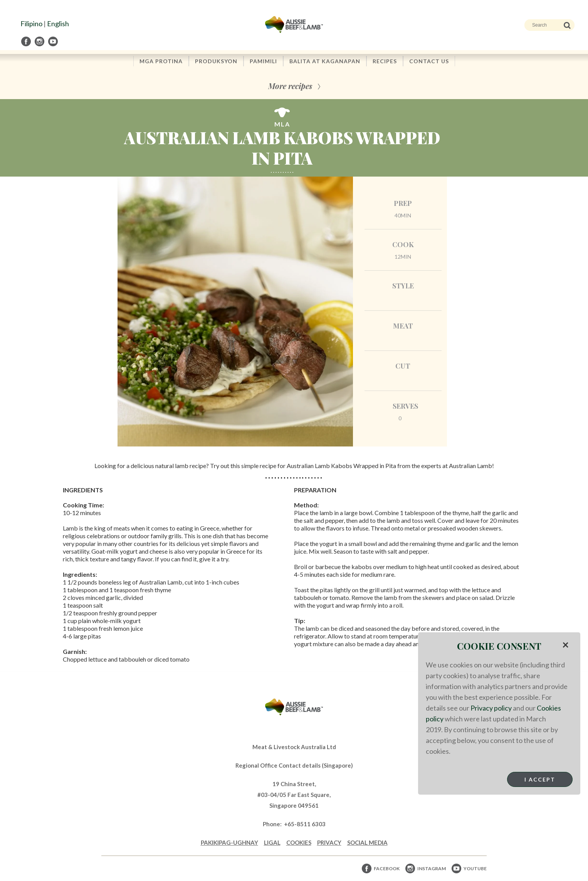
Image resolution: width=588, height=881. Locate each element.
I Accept (540, 779)
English (58, 24)
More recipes (290, 86)
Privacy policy (491, 708)
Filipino (31, 24)
